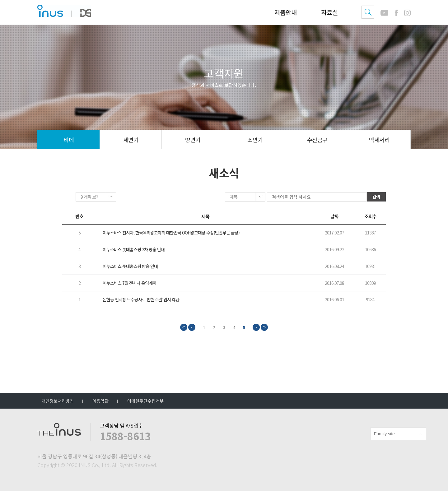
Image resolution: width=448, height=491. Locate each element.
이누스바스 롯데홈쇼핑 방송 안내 (130, 267)
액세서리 (379, 140)
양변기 (193, 140)
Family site (384, 434)
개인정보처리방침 (58, 401)
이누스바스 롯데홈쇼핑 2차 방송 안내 (134, 250)
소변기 (255, 140)
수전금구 (317, 140)
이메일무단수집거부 (145, 401)
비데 (69, 140)
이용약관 (100, 401)
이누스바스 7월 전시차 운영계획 (129, 283)
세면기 (131, 140)
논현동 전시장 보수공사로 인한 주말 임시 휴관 (141, 300)
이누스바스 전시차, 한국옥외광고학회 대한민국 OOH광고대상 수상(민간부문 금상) (171, 233)
